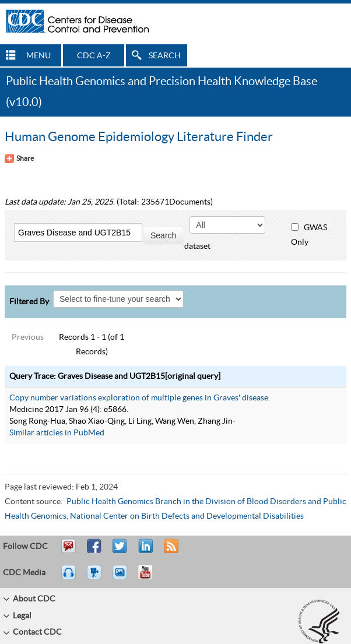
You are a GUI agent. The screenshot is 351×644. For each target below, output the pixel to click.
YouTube (151, 578)
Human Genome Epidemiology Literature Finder (139, 137)
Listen (69, 578)
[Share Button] (19, 159)
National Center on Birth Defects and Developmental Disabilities (187, 516)
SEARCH (165, 56)
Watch (96, 578)
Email (68, 551)
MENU (38, 56)
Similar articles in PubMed (57, 433)
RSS (170, 551)
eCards (122, 578)
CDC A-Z (94, 56)
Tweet (120, 551)
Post (144, 551)
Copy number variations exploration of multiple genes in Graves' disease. (140, 398)
